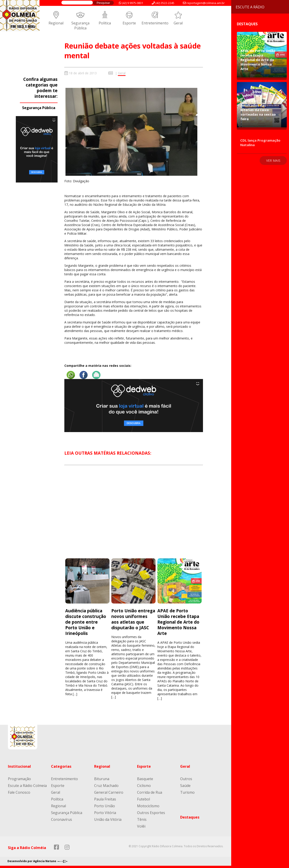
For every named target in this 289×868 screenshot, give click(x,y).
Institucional (19, 766)
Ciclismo (144, 786)
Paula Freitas (105, 799)
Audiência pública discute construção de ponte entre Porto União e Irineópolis (86, 622)
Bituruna (102, 779)
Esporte (129, 23)
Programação (19, 779)
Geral (178, 23)
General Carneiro (109, 792)
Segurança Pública (80, 26)
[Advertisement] (134, 516)
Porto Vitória (105, 813)
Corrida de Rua (150, 792)
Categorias (61, 766)
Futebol (143, 799)
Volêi (141, 826)
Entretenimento (155, 23)
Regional (56, 23)
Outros (186, 779)
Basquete (145, 779)
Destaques (190, 817)
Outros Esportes (151, 813)
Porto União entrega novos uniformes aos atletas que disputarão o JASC (133, 619)
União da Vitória (108, 819)
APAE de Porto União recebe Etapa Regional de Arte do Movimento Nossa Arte (178, 622)
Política (105, 23)
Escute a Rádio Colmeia (27, 786)
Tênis (142, 819)
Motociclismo (148, 806)
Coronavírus (62, 819)
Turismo (187, 792)
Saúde (185, 786)
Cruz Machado (106, 786)
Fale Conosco (19, 792)
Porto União (105, 806)
